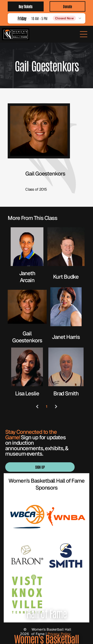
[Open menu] (84, 34)
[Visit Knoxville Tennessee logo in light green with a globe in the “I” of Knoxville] (27, 594)
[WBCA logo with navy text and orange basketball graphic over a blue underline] (27, 516)
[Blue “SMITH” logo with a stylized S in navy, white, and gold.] (66, 555)
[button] (46, 18)
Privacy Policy (60, 634)
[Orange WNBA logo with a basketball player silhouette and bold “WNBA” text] (66, 516)
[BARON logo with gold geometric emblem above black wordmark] (27, 555)
